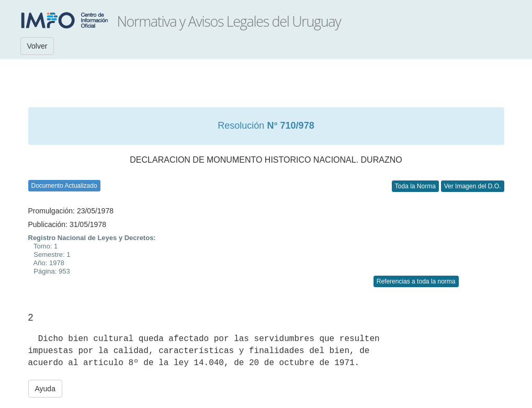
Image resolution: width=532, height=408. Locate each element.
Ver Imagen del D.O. (473, 186)
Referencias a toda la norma (416, 281)
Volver (37, 46)
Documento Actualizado (64, 186)
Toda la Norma (415, 186)
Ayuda (45, 389)
